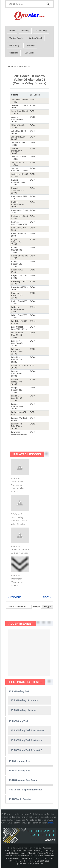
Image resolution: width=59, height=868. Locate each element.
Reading (25, 31)
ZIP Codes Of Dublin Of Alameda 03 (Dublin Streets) (20, 550)
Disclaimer (23, 848)
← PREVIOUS (14, 597)
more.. (51, 823)
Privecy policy (35, 848)
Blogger (48, 607)
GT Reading (41, 31)
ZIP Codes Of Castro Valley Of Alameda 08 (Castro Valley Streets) (29, 80)
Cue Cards (30, 53)
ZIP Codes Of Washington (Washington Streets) (17, 580)
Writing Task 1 (16, 38)
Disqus (36, 607)
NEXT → (47, 597)
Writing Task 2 (36, 38)
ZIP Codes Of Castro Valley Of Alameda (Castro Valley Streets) (19, 519)
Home (12, 31)
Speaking (14, 53)
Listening (30, 45)
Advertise (47, 848)
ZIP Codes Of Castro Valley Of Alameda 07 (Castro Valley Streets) (19, 485)
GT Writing (14, 45)
